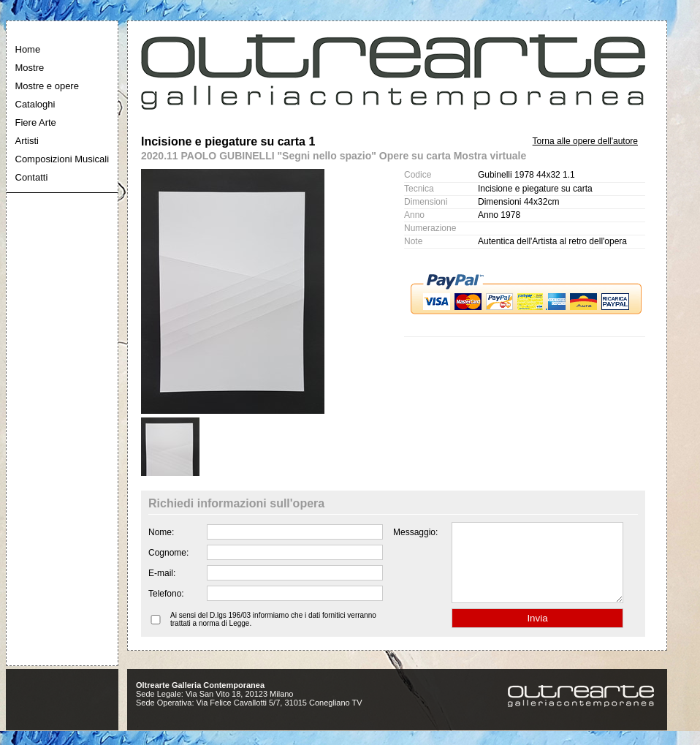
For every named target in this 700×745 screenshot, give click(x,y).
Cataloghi (35, 104)
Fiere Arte (36, 122)
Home (28, 49)
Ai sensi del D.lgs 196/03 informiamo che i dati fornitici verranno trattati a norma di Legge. (273, 635)
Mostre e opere (47, 86)
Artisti (27, 141)
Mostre (30, 68)
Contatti (32, 177)
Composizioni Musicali (62, 159)
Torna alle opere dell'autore (585, 141)
